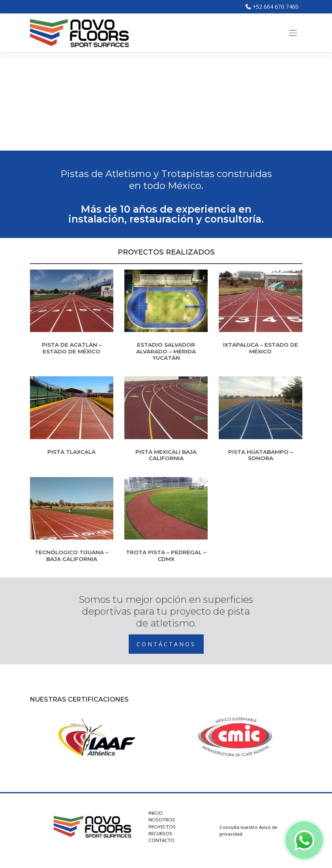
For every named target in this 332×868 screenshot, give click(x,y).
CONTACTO (161, 840)
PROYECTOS (162, 827)
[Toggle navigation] (293, 33)
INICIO (156, 813)
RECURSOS (160, 833)
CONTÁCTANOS (166, 644)
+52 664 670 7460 (272, 7)
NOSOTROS (162, 820)
